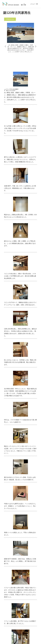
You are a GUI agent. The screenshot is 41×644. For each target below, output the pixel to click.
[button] (5, 46)
